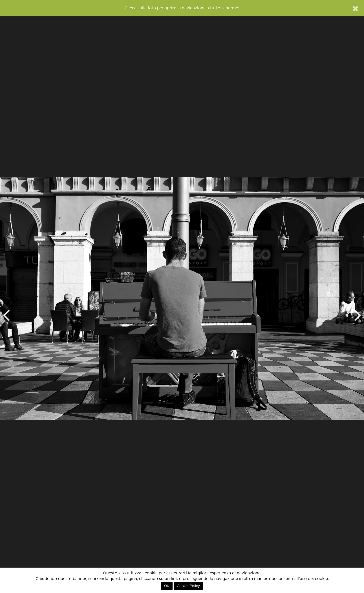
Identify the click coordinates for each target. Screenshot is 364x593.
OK (167, 586)
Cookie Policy (188, 586)
